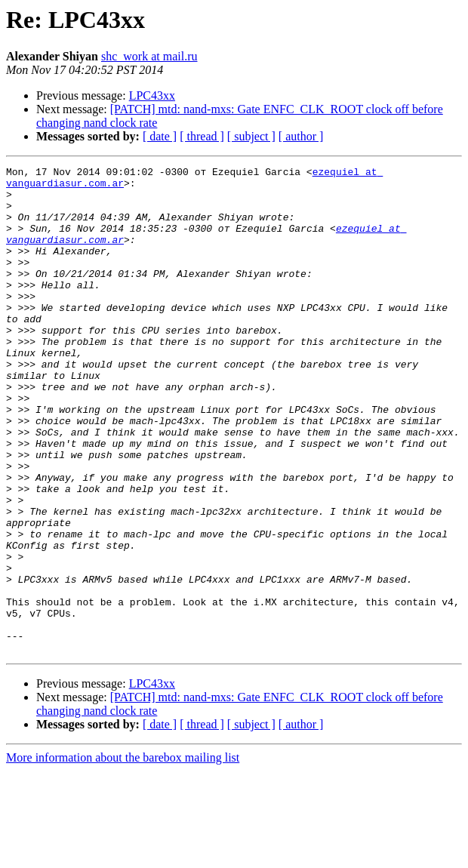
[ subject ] (251, 136)
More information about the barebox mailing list (123, 855)
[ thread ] (202, 136)
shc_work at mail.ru (149, 56)
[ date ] (160, 136)
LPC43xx (152, 95)
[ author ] (301, 136)
